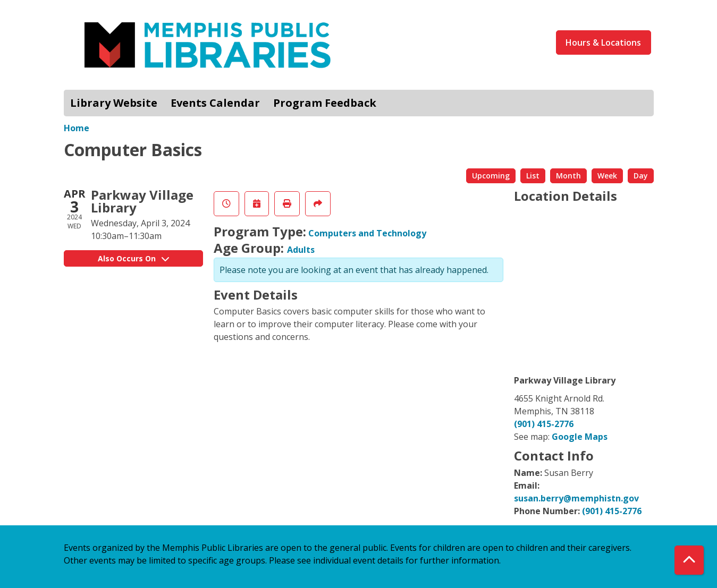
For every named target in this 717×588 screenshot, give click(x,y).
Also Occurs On (133, 258)
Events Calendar (215, 103)
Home (77, 128)
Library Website (114, 103)
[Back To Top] (689, 560)
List (533, 176)
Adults (301, 250)
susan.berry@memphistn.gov (576, 498)
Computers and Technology (367, 233)
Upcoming (491, 176)
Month (568, 176)
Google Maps (580, 437)
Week (607, 176)
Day (641, 176)
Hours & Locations (603, 42)
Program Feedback (325, 103)
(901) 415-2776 (544, 424)
